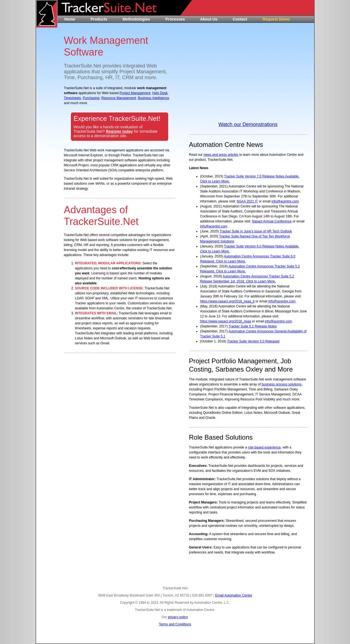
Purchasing (91, 98)
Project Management (135, 93)
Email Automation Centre (234, 595)
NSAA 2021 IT (247, 201)
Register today (119, 131)
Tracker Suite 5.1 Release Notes (253, 326)
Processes (175, 19)
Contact (240, 19)
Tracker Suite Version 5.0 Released (253, 341)
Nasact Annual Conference (272, 221)
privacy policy (178, 617)
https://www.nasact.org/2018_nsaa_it (227, 301)
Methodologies (136, 19)
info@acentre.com (285, 201)
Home (70, 19)
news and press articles (221, 155)
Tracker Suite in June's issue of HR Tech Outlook (256, 231)
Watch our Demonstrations (248, 124)
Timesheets (73, 98)
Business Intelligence (154, 98)
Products (99, 19)
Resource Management (119, 98)
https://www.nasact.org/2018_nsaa (226, 321)
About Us (209, 19)
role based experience (264, 447)
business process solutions (281, 384)
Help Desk (160, 93)
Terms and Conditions (175, 624)
